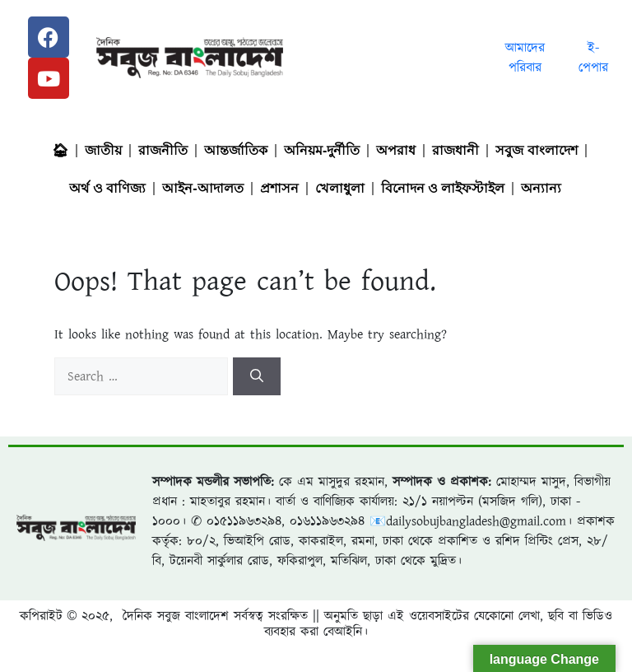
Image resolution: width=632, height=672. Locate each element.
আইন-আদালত (202, 188)
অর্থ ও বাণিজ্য (107, 188)
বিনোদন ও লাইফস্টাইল (443, 188)
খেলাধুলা (340, 188)
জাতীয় (103, 150)
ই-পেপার (593, 58)
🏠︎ (60, 150)
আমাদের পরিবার (525, 58)
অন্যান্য (541, 188)
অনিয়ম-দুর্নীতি (322, 150)
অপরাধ (396, 150)
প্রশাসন (279, 188)
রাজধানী (455, 150)
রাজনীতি (163, 150)
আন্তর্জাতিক (236, 150)
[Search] (257, 376)
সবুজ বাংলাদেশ (536, 150)
